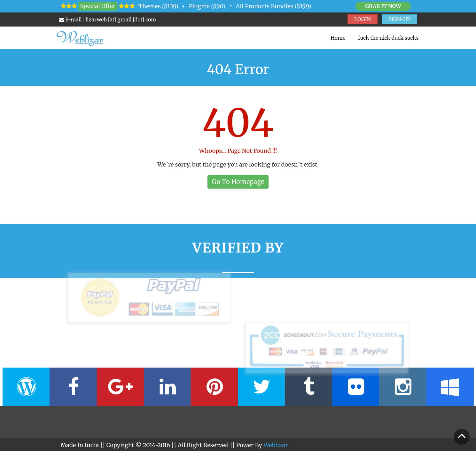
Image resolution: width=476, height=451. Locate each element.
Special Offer (98, 6)
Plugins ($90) (207, 6)
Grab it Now (383, 6)
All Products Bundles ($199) (274, 6)
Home (338, 38)
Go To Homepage (238, 182)
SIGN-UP (399, 19)
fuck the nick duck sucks (388, 38)
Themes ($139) (158, 6)
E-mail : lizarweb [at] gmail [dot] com (108, 19)
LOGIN (363, 19)
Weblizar (276, 445)
